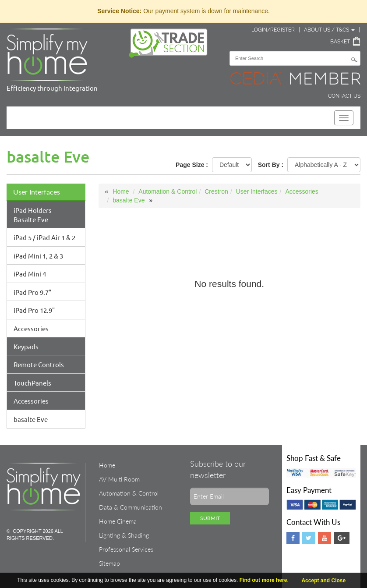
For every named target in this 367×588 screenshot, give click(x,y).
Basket (340, 42)
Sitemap (109, 563)
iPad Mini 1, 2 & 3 (38, 256)
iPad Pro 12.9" (34, 310)
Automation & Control (168, 191)
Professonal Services (126, 549)
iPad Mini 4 (30, 274)
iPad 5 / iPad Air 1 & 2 (44, 237)
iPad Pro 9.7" (32, 292)
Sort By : (271, 165)
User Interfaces (37, 192)
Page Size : (192, 165)
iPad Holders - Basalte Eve (34, 215)
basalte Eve (31, 419)
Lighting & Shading (124, 535)
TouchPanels (32, 383)
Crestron (216, 191)
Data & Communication (131, 507)
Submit (210, 518)
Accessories (31, 328)
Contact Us (344, 96)
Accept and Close (323, 581)
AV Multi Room (119, 479)
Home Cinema (118, 521)
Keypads (26, 346)
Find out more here (263, 580)
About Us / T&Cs (329, 30)
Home (121, 191)
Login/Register (273, 30)
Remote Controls (39, 364)
